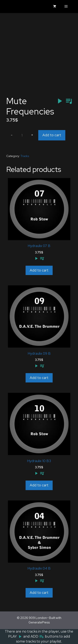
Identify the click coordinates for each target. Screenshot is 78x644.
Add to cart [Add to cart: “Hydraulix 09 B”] (39, 378)
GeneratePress (39, 622)
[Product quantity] (22, 135)
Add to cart (52, 135)
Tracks (25, 156)
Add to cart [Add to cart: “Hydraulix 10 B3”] (39, 485)
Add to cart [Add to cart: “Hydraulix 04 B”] (39, 593)
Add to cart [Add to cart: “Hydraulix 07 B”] (39, 270)
